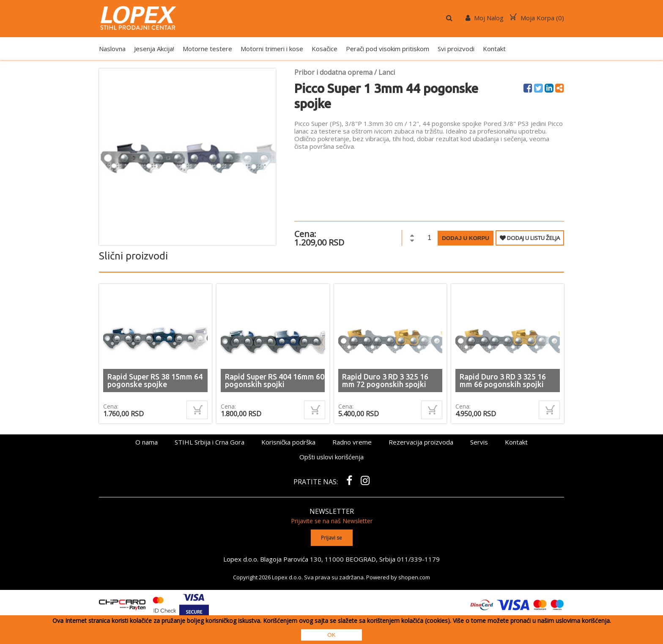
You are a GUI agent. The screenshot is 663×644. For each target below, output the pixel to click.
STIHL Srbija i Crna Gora (210, 442)
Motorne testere (207, 49)
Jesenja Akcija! (154, 49)
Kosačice (325, 49)
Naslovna (112, 49)
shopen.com (414, 577)
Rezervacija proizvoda (421, 442)
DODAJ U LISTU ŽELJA (530, 238)
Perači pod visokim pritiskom (388, 49)
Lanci (387, 72)
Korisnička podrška (288, 442)
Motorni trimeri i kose (272, 49)
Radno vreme (352, 442)
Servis (479, 442)
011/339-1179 (419, 559)
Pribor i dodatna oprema (333, 72)
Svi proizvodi (456, 49)
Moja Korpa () (537, 18)
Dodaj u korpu (466, 238)
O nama (147, 442)
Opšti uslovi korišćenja (331, 457)
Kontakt (494, 49)
